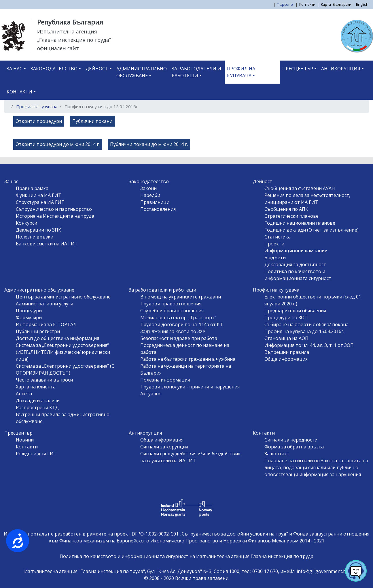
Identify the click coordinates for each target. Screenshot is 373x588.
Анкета (24, 394)
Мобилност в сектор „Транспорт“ (178, 318)
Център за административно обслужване (63, 297)
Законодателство (54, 69)
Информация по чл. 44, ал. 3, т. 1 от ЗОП (309, 345)
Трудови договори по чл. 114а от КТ (182, 324)
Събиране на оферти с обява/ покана (306, 324)
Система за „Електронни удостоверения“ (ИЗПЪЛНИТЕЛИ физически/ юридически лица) (63, 352)
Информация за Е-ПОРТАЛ (46, 324)
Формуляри (29, 318)
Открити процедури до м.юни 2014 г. (58, 144)
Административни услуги (45, 304)
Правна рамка (32, 188)
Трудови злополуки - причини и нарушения (190, 387)
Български (342, 4)
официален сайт (58, 48)
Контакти (307, 4)
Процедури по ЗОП (286, 318)
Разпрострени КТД (37, 407)
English (362, 4)
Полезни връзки (35, 237)
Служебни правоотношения (172, 311)
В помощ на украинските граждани (181, 297)
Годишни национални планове (300, 223)
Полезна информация (165, 380)
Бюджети (275, 258)
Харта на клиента (36, 387)
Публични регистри (38, 331)
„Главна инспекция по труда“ (74, 40)
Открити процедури (39, 121)
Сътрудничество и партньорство (54, 209)
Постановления (158, 209)
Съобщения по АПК (286, 209)
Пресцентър (298, 69)
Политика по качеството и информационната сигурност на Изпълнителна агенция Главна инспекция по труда (187, 556)
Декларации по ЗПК (38, 230)
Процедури (29, 311)
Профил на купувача (241, 72)
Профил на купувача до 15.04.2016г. (304, 331)
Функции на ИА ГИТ (39, 195)
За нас (15, 69)
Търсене (285, 4)
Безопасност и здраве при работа (179, 338)
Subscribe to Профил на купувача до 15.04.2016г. (11, 155)
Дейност (97, 69)
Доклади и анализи (38, 401)
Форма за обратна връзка (294, 447)
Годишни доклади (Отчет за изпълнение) (312, 230)
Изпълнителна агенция (67, 31)
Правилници (155, 202)
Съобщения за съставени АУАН (300, 188)
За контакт (277, 454)
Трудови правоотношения (171, 304)
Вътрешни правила (287, 352)
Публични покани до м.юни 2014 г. (149, 144)
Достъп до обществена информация (57, 338)
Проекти (274, 244)
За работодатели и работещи (196, 72)
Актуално (151, 394)
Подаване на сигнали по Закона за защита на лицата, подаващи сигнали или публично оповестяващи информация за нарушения (316, 467)
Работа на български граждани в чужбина (188, 359)
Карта (326, 4)
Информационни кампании (296, 251)
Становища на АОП (286, 338)
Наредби (150, 195)
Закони (148, 188)
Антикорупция (341, 69)
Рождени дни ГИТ (36, 454)
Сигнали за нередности (291, 440)
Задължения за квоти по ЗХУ (173, 331)
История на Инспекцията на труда (55, 216)
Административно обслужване (142, 72)
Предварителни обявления (295, 311)
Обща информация (286, 359)
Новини (25, 440)
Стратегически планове (291, 216)
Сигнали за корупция (164, 447)
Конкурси (26, 223)
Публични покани (92, 121)
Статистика (278, 237)
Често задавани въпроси (44, 380)
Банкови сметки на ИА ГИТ (47, 244)
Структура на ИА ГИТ (40, 202)
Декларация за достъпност (295, 264)
